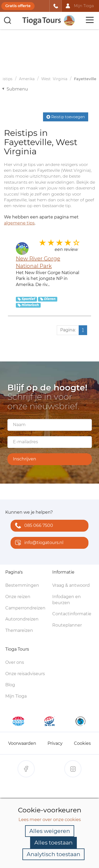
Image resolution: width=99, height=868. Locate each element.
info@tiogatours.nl (38, 543)
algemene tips (19, 223)
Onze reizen (18, 597)
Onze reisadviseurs (25, 674)
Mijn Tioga (16, 696)
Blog (10, 685)
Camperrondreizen (25, 608)
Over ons (15, 662)
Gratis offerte (18, 6)
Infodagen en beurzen (67, 600)
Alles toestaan (53, 843)
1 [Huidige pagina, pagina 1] (83, 330)
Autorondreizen (22, 619)
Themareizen (19, 630)
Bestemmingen (22, 585)
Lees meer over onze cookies (50, 819)
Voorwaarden (22, 743)
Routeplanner (67, 625)
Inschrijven (25, 459)
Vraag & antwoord (71, 585)
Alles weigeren (50, 831)
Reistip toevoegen (66, 117)
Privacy (55, 743)
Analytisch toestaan (53, 854)
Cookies (82, 743)
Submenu (17, 89)
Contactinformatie (72, 614)
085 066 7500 (33, 526)
